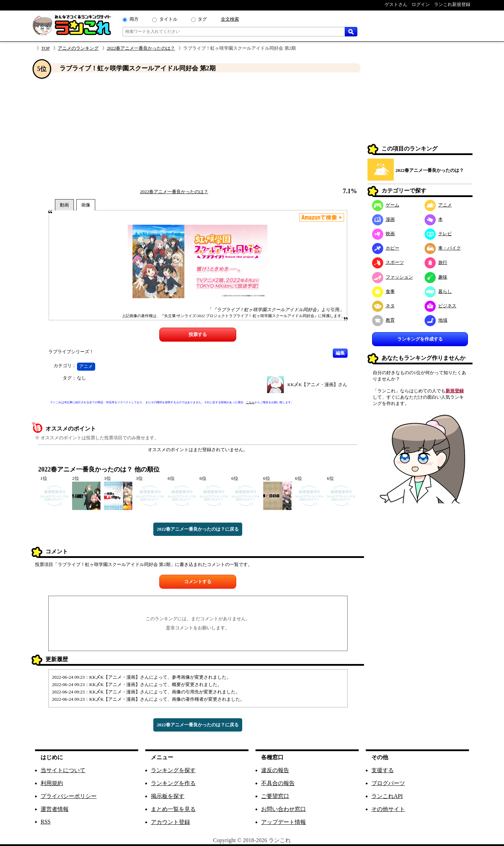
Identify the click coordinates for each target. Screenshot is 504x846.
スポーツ (388, 262)
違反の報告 (275, 770)
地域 (436, 320)
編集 (340, 353)
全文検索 (230, 19)
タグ (202, 19)
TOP (45, 48)
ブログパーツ (388, 783)
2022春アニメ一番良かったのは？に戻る (198, 529)
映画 (383, 234)
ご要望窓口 (275, 796)
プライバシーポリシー (69, 796)
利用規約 (52, 783)
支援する (383, 770)
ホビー (386, 248)
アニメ (86, 366)
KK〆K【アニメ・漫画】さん (317, 384)
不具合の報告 (278, 783)
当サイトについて (63, 770)
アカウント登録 (170, 822)
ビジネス (440, 306)
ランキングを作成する (420, 339)
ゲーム (386, 205)
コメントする (198, 582)
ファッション (393, 277)
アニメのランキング (78, 48)
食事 (383, 291)
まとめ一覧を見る (173, 809)
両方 (134, 19)
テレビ (438, 234)
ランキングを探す (173, 770)
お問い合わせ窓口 (283, 809)
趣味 (436, 277)
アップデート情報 (283, 822)
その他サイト (388, 809)
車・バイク (443, 248)
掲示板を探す (168, 796)
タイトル (168, 19)
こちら (250, 402)
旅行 (436, 262)
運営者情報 (55, 809)
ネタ (383, 306)
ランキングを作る (173, 783)
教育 (383, 320)
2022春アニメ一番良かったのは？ (141, 48)
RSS (45, 822)
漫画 (383, 219)
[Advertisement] (198, 131)
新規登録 (455, 391)
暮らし (438, 291)
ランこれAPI (387, 796)
